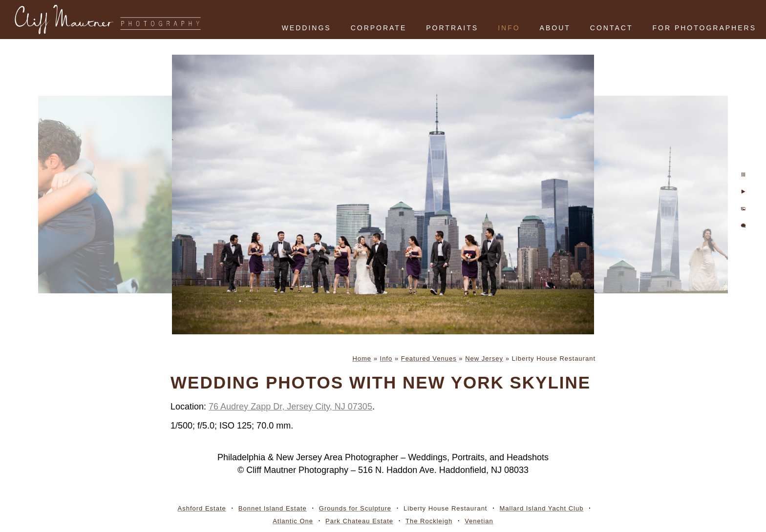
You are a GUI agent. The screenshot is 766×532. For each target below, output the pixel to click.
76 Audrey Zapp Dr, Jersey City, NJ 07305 (290, 407)
